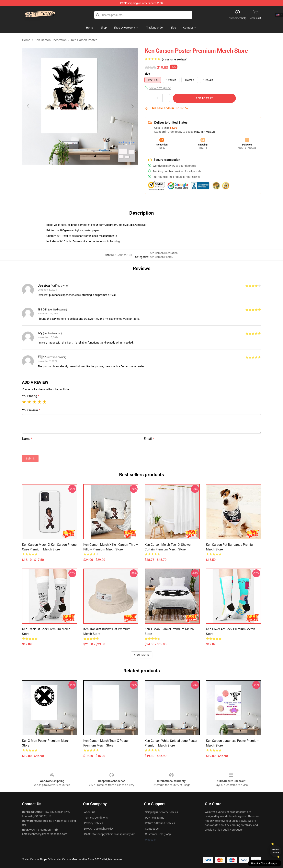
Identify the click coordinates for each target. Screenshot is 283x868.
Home (26, 40)
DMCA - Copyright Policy (99, 829)
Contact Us (152, 829)
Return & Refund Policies (160, 823)
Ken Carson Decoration (51, 40)
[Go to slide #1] (60, 174)
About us (90, 812)
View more (142, 655)
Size (147, 74)
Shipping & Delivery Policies (161, 812)
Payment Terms (155, 818)
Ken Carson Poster (84, 40)
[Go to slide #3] (101, 174)
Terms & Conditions (96, 818)
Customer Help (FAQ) (158, 834)
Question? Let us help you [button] (265, 863)
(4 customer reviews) (175, 59)
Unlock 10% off (276, 851)
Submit (30, 459)
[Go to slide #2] (80, 174)
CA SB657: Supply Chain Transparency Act (110, 834)
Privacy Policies (94, 823)
